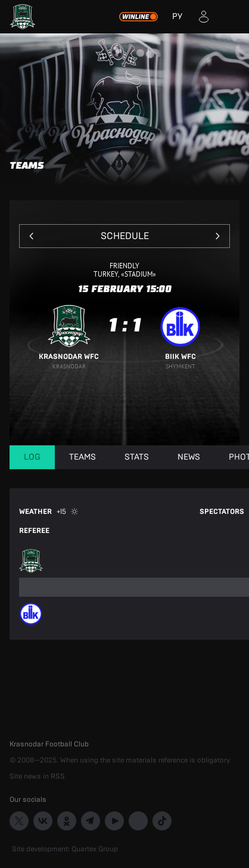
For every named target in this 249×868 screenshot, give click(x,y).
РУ (177, 17)
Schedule (125, 236)
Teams (83, 457)
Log (32, 457)
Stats (137, 457)
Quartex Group (95, 849)
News (189, 457)
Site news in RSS (37, 776)
